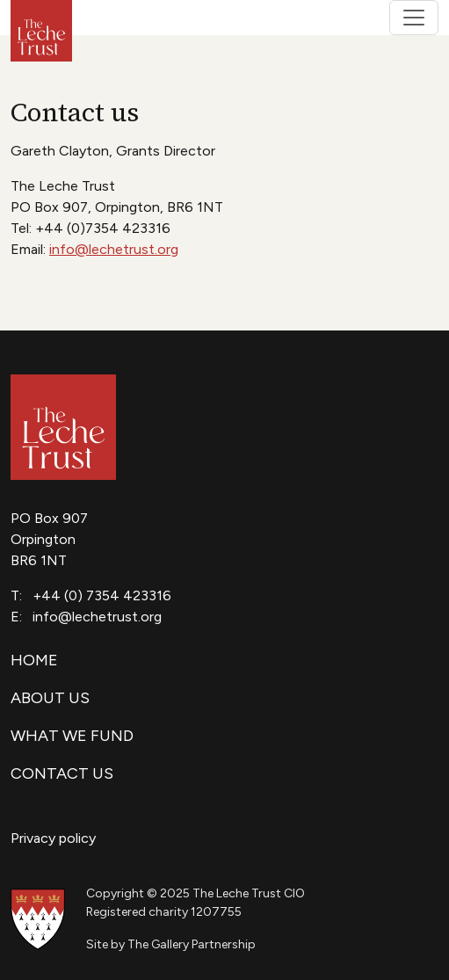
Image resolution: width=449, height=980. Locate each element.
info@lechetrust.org (114, 249)
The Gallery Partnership (192, 944)
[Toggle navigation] (414, 18)
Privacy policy (53, 838)
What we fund (72, 736)
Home (34, 660)
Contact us (62, 773)
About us (50, 698)
